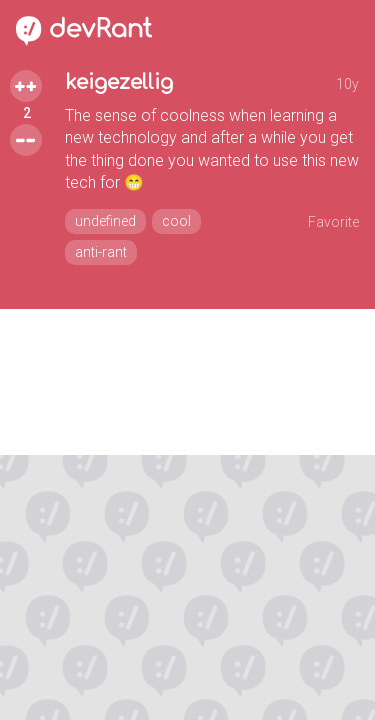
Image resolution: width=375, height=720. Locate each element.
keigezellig (119, 82)
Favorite (333, 222)
